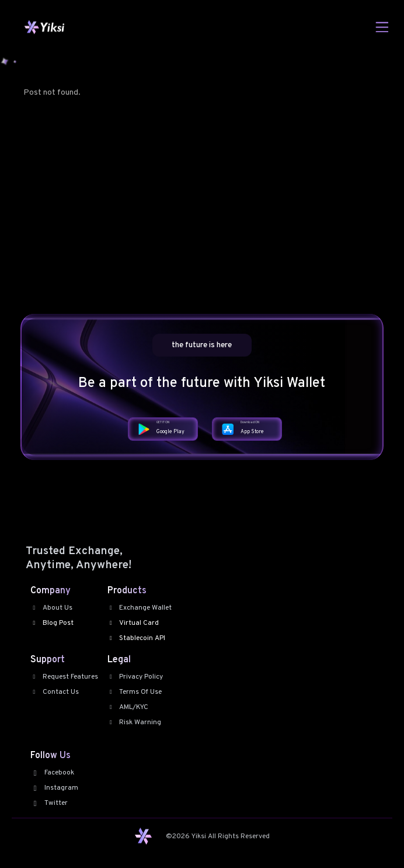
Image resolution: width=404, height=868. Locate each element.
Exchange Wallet (140, 608)
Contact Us (55, 692)
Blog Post (52, 623)
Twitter (49, 803)
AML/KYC (128, 707)
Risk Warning (135, 722)
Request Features (64, 677)
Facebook (52, 773)
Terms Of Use (135, 692)
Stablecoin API (137, 638)
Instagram (54, 788)
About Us (51, 608)
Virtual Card (133, 623)
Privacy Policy (135, 677)
